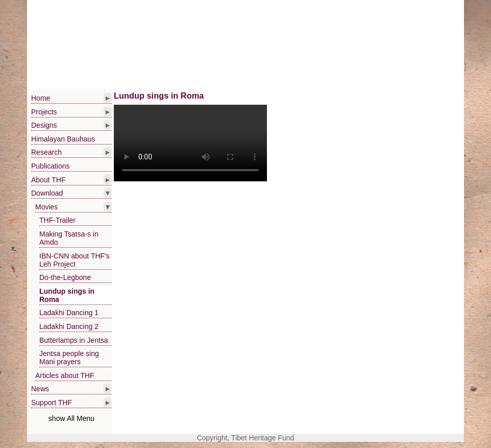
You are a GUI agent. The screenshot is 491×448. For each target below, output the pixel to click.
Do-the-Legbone (65, 277)
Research (46, 152)
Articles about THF (65, 375)
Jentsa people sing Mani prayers (69, 358)
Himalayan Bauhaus (63, 139)
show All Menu (71, 418)
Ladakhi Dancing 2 (69, 326)
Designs (44, 125)
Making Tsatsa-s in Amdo (69, 238)
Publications (51, 166)
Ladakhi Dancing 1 (69, 313)
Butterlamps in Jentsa (74, 340)
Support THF (52, 403)
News (40, 389)
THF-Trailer (57, 220)
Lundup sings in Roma (67, 295)
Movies (46, 207)
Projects (44, 112)
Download (47, 193)
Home (41, 98)
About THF (48, 180)
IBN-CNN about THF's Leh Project (75, 260)
